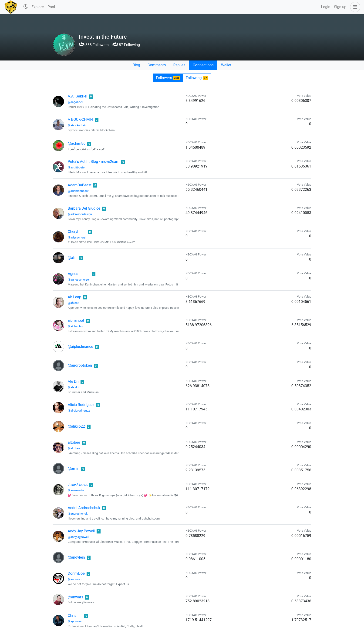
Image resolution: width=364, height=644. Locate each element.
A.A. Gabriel (78, 96)
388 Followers (94, 45)
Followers (168, 78)
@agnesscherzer (79, 280)
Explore (38, 7)
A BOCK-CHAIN (80, 119)
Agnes (73, 274)
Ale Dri (73, 381)
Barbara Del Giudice (84, 208)
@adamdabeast (78, 191)
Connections (203, 65)
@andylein (76, 557)
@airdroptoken (80, 365)
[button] (354, 7)
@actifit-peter (77, 167)
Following (197, 78)
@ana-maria (76, 490)
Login (326, 7)
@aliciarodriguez (79, 411)
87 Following (126, 45)
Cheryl (73, 232)
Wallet (226, 65)
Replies (179, 65)
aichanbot (76, 320)
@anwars (75, 597)
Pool (51, 7)
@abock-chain (77, 125)
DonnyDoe (76, 573)
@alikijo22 (76, 426)
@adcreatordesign (80, 214)
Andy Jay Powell (81, 531)
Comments (157, 65)
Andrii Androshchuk (84, 508)
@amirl (74, 468)
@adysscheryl (77, 237)
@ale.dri (73, 387)
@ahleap (74, 303)
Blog (136, 65)
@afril (73, 258)
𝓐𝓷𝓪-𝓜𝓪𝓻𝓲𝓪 (78, 485)
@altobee (74, 448)
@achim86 (77, 143)
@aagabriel (75, 102)
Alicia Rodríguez (81, 405)
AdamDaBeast (80, 185)
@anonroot (75, 579)
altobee (74, 442)
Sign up (340, 7)
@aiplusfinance (80, 347)
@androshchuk (78, 514)
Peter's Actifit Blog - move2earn (94, 162)
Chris (72, 615)
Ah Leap (74, 297)
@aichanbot (76, 326)
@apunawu (75, 621)
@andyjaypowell (78, 537)
